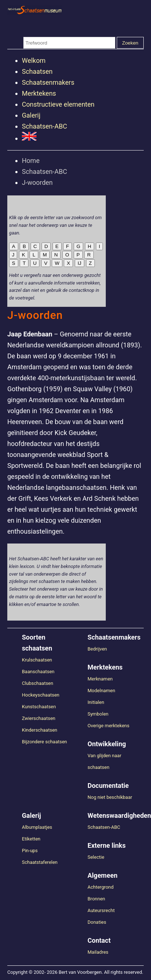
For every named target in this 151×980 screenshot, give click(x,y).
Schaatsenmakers (48, 82)
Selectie (96, 857)
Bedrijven (97, 649)
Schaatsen (37, 71)
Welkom (34, 60)
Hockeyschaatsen (41, 695)
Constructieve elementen (58, 104)
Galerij (31, 115)
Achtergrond (100, 887)
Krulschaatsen (37, 660)
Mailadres (98, 952)
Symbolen (98, 714)
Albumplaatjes (37, 827)
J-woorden (37, 182)
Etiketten (31, 839)
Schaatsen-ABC (44, 126)
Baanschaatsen (38, 672)
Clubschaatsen (38, 683)
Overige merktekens (109, 726)
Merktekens (39, 93)
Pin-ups (30, 851)
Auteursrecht (101, 910)
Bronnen (96, 899)
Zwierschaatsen (39, 718)
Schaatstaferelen (40, 862)
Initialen (96, 702)
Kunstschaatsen (39, 707)
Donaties (97, 922)
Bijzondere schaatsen (44, 742)
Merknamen (100, 679)
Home (31, 161)
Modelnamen (101, 691)
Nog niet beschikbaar (110, 797)
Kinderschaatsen (40, 730)
